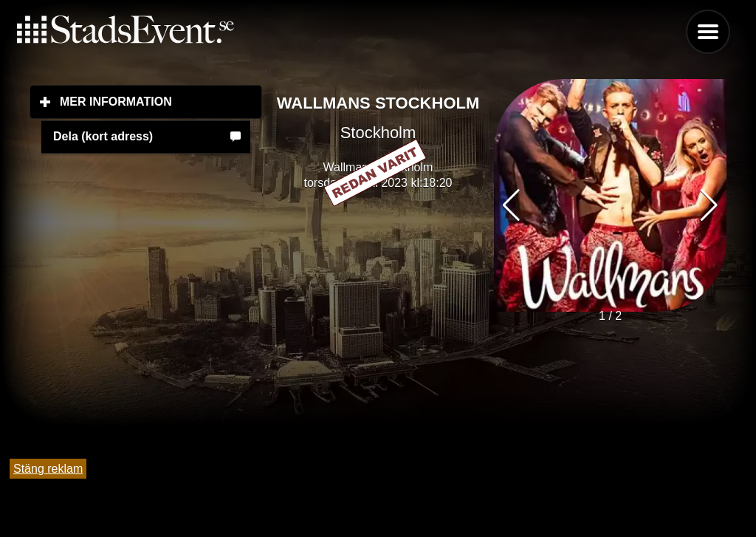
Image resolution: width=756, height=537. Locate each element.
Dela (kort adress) (103, 136)
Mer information (161, 101)
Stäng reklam (48, 469)
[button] (709, 205)
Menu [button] (708, 32)
